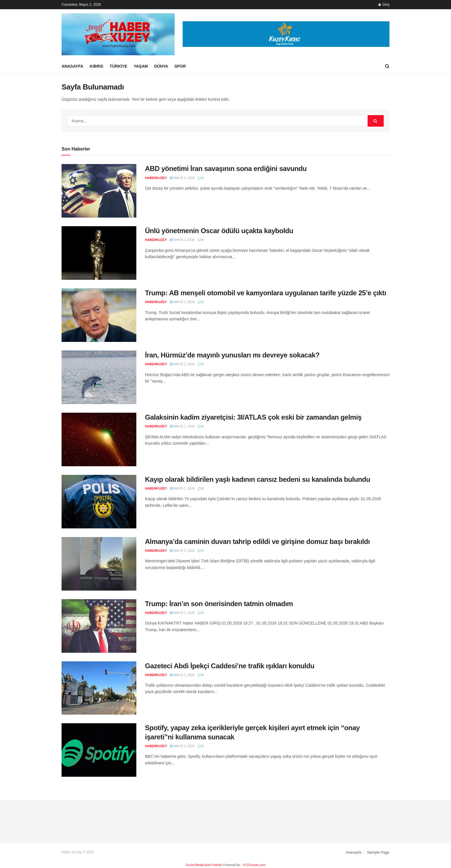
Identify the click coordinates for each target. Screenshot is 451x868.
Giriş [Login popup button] (384, 5)
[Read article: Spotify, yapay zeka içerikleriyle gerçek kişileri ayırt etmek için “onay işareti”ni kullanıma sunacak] (99, 750)
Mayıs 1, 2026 (182, 302)
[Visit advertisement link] (286, 34)
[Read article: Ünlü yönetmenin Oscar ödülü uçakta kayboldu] (99, 253)
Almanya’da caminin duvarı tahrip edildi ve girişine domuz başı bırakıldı (257, 541)
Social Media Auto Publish (204, 865)
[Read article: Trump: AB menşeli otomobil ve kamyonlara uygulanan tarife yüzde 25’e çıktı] (99, 315)
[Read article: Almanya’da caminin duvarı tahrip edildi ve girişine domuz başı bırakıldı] (99, 564)
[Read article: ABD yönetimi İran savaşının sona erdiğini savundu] (99, 191)
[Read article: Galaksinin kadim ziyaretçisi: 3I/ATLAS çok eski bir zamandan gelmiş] (99, 439)
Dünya (161, 66)
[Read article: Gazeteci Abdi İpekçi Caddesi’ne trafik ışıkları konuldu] (99, 688)
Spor (180, 66)
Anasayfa (72, 66)
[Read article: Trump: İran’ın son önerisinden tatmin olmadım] (99, 626)
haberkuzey (156, 178)
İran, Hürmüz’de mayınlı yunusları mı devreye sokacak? (232, 355)
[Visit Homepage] (118, 34)
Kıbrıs (96, 66)
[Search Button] (387, 66)
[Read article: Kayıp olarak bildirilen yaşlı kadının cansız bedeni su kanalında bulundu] (99, 502)
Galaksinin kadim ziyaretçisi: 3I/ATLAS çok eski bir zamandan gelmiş (253, 417)
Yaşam (141, 66)
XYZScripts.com (254, 865)
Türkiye (118, 66)
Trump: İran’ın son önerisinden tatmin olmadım (219, 604)
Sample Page (378, 852)
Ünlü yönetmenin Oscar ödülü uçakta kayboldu (219, 231)
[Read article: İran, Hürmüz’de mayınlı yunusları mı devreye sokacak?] (99, 377)
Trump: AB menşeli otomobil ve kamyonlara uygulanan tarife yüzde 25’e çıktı (266, 293)
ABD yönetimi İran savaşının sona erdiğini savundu (226, 169)
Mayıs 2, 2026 (182, 178)
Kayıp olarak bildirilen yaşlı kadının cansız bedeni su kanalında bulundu (258, 479)
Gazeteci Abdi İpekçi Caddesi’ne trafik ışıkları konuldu (230, 666)
